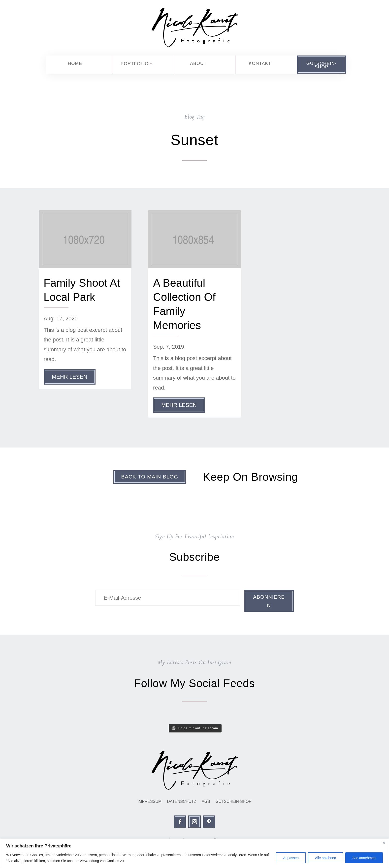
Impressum (149, 804)
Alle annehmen (364, 858)
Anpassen (291, 858)
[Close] (384, 843)
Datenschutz (182, 804)
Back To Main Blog (148, 477)
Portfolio (135, 64)
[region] (194, 853)
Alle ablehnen (326, 858)
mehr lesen (70, 377)
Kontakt (260, 63)
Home (75, 63)
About (198, 63)
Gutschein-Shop (322, 65)
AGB (206, 804)
